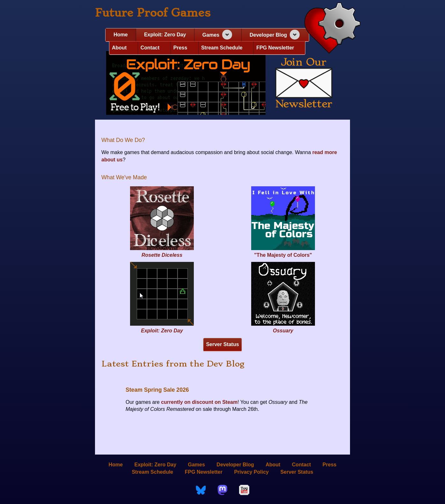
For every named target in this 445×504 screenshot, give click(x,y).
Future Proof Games (153, 13)
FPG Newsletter (275, 48)
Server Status (222, 344)
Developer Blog (268, 35)
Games (211, 35)
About (119, 48)
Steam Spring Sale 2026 (157, 390)
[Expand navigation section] (227, 35)
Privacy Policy (251, 472)
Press (180, 48)
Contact (150, 48)
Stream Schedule (222, 48)
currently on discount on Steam (199, 402)
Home (120, 35)
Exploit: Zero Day (165, 35)
